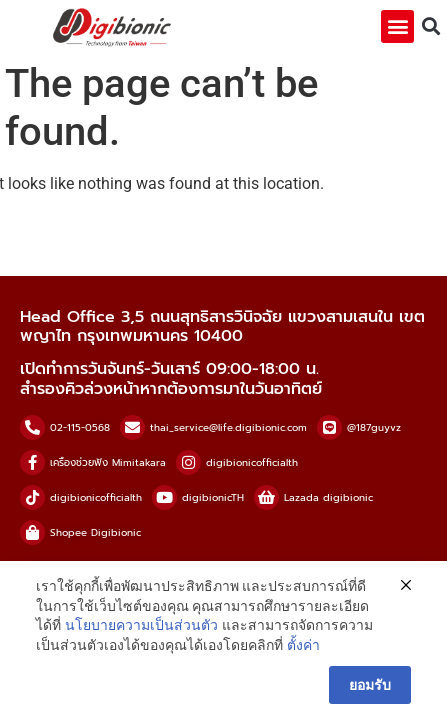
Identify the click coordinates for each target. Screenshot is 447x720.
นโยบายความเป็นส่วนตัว (141, 625)
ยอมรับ (370, 685)
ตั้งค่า (303, 645)
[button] (397, 26)
